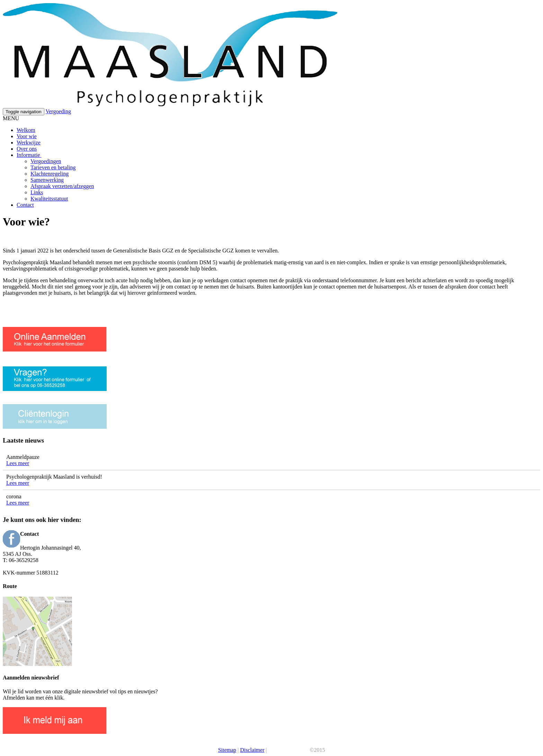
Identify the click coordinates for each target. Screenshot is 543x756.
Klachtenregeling (50, 174)
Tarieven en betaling (53, 167)
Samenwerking (47, 180)
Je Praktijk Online (288, 750)
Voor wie (27, 136)
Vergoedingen (46, 161)
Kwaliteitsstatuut (49, 199)
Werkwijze (29, 143)
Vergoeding (58, 111)
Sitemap (227, 750)
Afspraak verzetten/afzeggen (62, 186)
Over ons (27, 149)
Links (37, 192)
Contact (25, 205)
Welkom (26, 130)
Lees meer (18, 463)
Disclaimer (252, 750)
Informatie (29, 155)
